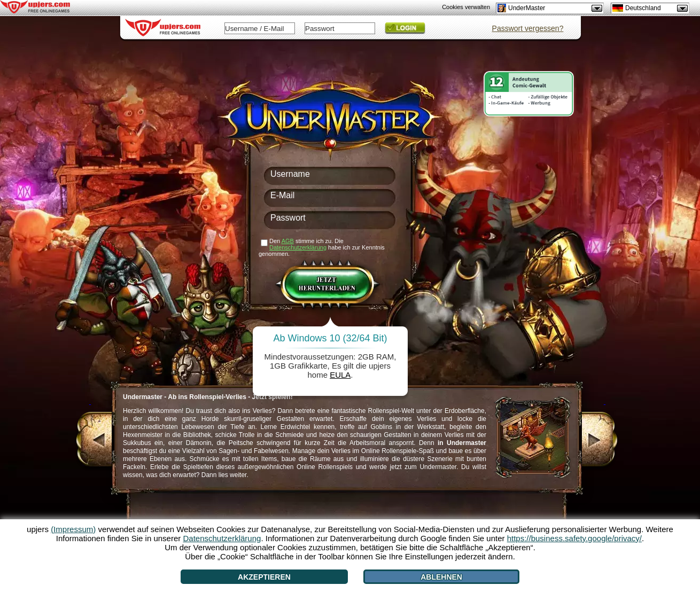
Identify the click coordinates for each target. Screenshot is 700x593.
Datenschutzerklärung (298, 247)
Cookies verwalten (466, 7)
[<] (90, 441)
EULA (340, 375)
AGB (288, 241)
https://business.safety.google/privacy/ (574, 538)
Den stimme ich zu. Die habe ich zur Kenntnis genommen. (322, 247)
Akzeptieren (264, 577)
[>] (605, 441)
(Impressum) (73, 529)
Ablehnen (441, 577)
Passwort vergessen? (528, 28)
